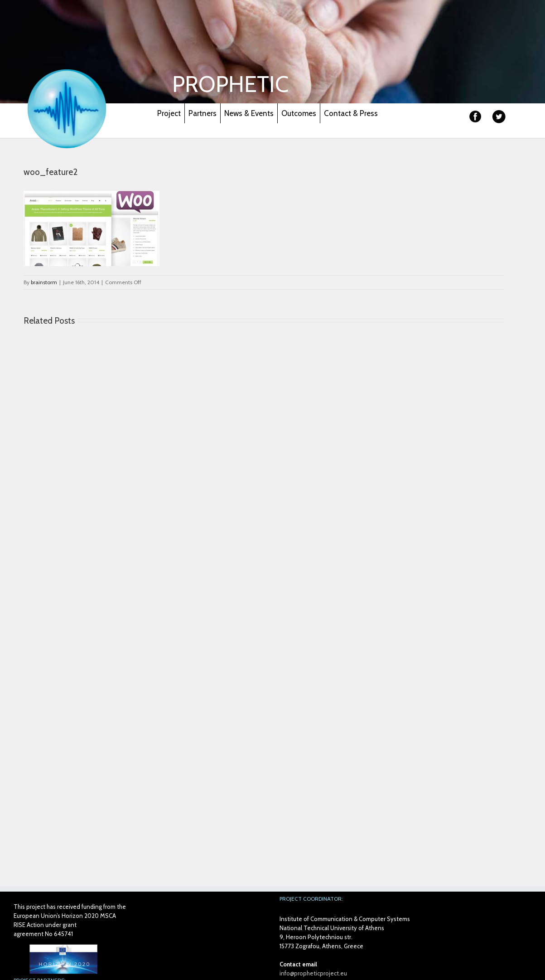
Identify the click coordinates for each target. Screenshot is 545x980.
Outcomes (299, 113)
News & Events (249, 113)
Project (169, 113)
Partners (203, 113)
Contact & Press (351, 113)
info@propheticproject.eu (313, 973)
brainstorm (44, 282)
